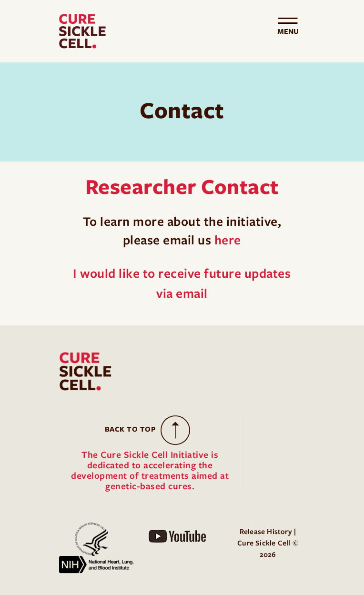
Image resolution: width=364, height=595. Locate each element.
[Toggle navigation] (288, 31)
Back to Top (131, 429)
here (228, 240)
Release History (266, 532)
